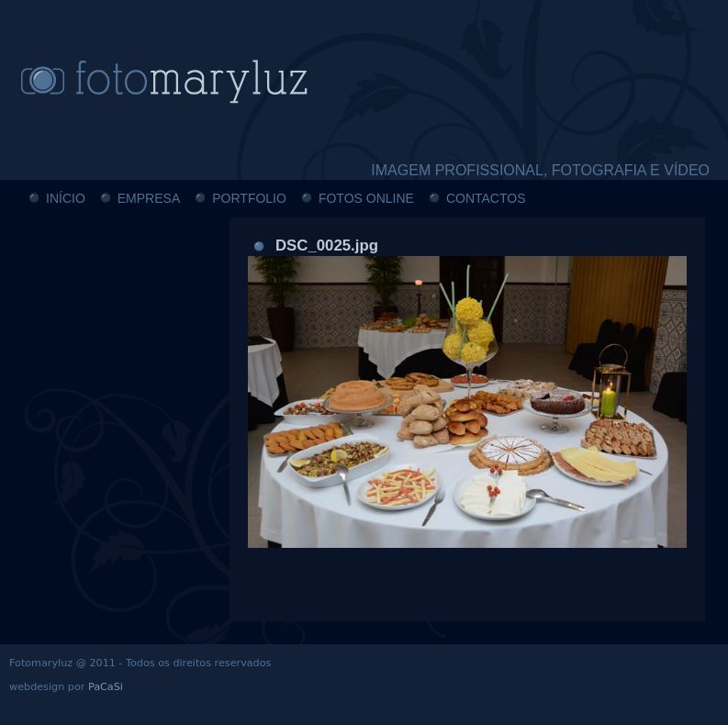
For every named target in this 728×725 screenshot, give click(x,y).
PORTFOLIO (249, 198)
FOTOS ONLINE (366, 198)
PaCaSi (106, 687)
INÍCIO (66, 198)
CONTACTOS (486, 198)
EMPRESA (149, 198)
